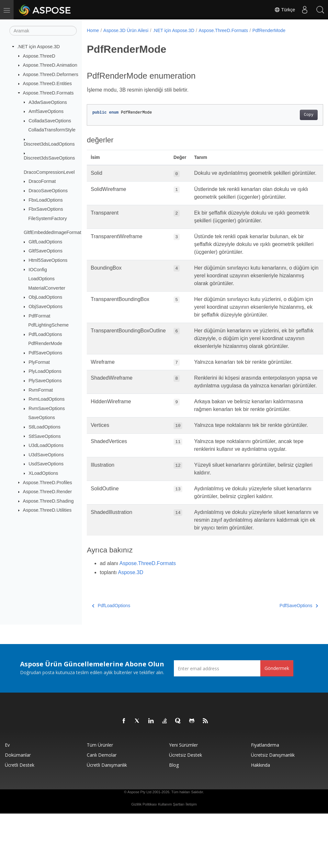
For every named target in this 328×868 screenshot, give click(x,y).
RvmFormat (41, 390)
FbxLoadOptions (46, 200)
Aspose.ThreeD (39, 56)
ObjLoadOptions (45, 297)
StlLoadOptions (44, 427)
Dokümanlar (18, 809)
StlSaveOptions (45, 436)
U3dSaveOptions (46, 455)
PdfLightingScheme (48, 325)
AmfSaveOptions (46, 111)
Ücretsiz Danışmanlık (273, 809)
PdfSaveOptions (45, 353)
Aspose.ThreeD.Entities (47, 83)
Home (93, 30)
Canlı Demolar (102, 809)
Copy (292, 115)
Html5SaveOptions (48, 260)
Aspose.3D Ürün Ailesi (126, 30)
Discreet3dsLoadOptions (49, 144)
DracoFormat (42, 181)
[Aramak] (43, 31)
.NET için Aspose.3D (39, 47)
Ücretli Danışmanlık (107, 819)
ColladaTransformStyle (52, 130)
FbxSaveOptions (46, 209)
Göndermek (277, 723)
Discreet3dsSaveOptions (49, 158)
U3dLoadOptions (46, 445)
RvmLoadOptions (46, 399)
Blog (174, 819)
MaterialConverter (47, 288)
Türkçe (284, 10)
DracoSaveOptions (48, 191)
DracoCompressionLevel (49, 172)
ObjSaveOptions (45, 306)
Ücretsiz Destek (186, 809)
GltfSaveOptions (45, 251)
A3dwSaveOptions (48, 102)
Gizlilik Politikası (144, 859)
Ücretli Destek (20, 819)
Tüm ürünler (100, 799)
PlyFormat (39, 362)
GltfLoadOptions (45, 242)
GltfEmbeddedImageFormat (52, 232)
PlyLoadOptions (45, 371)
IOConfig (38, 269)
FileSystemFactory (47, 218)
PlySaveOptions (45, 381)
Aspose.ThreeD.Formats (48, 93)
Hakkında (260, 819)
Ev (7, 799)
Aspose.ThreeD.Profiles (48, 482)
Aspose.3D (130, 627)
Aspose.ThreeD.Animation (50, 65)
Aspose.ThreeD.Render (47, 492)
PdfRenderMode (45, 343)
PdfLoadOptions (45, 334)
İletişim (191, 859)
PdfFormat (39, 316)
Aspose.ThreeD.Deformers (51, 74)
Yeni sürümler (183, 799)
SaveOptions (41, 417)
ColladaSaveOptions (50, 121)
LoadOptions (41, 279)
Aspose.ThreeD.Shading (48, 501)
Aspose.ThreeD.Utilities (47, 510)
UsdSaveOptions (46, 464)
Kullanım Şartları (171, 859)
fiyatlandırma (265, 799)
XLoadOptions (43, 473)
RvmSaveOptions (47, 408)
